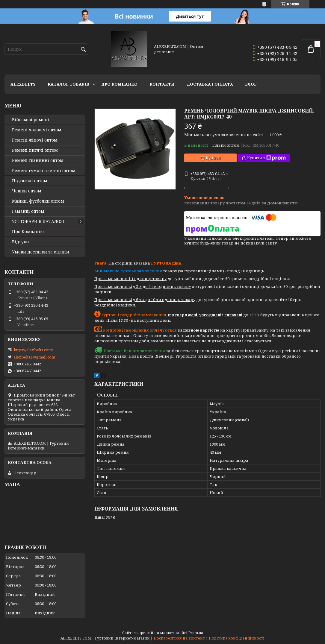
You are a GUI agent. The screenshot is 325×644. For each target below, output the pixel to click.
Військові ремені (31, 120)
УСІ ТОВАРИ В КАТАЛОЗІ (38, 221)
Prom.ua (196, 633)
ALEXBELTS (23, 84)
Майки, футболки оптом (38, 201)
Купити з (266, 158)
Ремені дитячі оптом (35, 150)
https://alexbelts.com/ (33, 350)
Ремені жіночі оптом (35, 140)
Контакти (162, 84)
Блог (251, 84)
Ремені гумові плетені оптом (44, 171)
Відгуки (21, 242)
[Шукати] (83, 50)
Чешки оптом (27, 191)
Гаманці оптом (28, 211)
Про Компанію (119, 84)
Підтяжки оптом (30, 181)
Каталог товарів (68, 84)
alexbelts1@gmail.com (34, 357)
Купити (213, 158)
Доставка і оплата (210, 84)
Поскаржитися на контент (179, 638)
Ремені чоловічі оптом (37, 130)
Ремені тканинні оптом (38, 160)
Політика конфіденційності (237, 638)
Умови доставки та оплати (41, 252)
